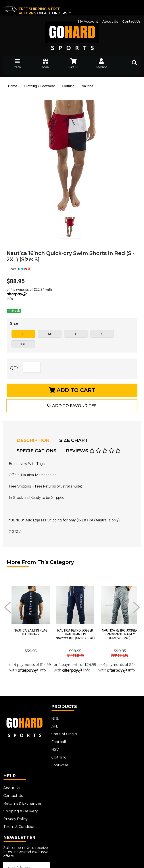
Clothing (57, 752)
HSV (53, 745)
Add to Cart (72, 390)
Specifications (37, 451)
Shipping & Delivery (112, 737)
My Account (88, 7)
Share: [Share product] (19, 269)
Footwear (58, 760)
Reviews (93, 451)
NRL (53, 714)
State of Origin (62, 729)
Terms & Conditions (112, 752)
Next (136, 608)
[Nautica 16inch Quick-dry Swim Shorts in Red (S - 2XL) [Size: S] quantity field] (32, 367)
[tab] (35, 441)
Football (57, 737)
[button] (72, 406)
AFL (52, 721)
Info (10, 299)
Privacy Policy (107, 745)
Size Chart (74, 441)
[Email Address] (26, 801)
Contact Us (132, 7)
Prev (8, 608)
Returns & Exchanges (114, 729)
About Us (110, 7)
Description (33, 441)
